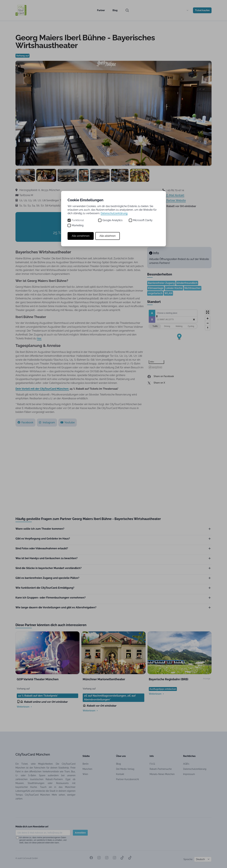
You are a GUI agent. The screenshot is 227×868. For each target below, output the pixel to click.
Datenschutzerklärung (114, 213)
